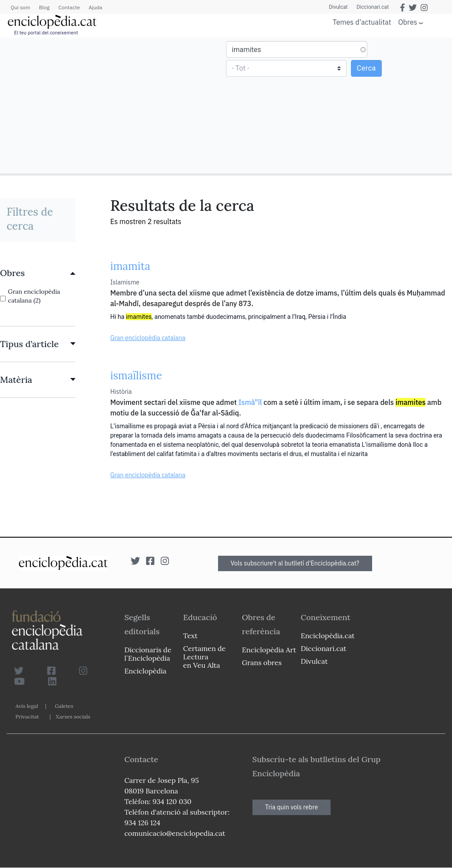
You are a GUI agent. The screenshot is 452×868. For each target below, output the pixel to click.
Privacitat (27, 716)
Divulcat (338, 7)
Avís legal (27, 706)
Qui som (20, 7)
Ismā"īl (250, 402)
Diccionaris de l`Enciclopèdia (148, 654)
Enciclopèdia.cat (328, 636)
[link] (38, 273)
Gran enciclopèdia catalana (148, 338)
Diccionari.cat (373, 7)
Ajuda (96, 7)
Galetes (64, 706)
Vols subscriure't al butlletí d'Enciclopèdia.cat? (295, 563)
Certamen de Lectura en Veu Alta (204, 657)
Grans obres (262, 662)
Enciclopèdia (145, 671)
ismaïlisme (136, 376)
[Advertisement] (114, 105)
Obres (408, 22)
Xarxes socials (73, 716)
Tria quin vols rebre (292, 807)
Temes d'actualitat (362, 22)
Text (190, 636)
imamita (130, 266)
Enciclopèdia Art (269, 650)
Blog (44, 7)
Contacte (69, 7)
